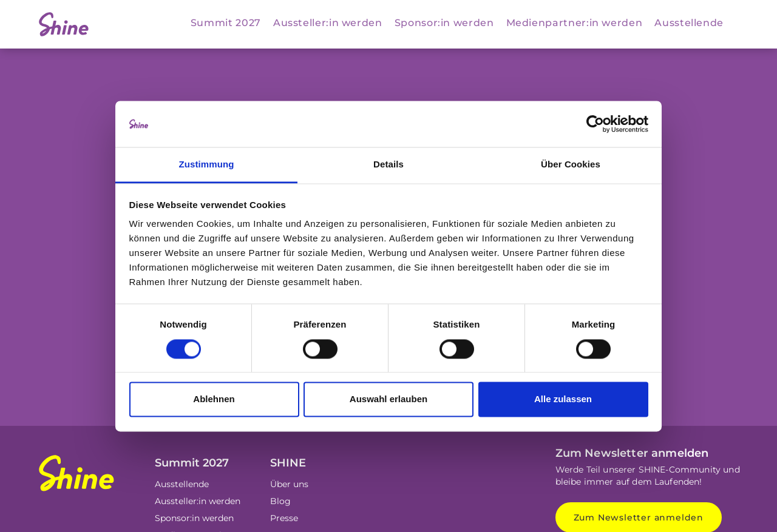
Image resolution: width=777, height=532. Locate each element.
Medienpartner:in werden (575, 23)
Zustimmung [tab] (207, 165)
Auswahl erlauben (388, 399)
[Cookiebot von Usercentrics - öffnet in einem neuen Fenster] (595, 124)
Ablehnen (214, 399)
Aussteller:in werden (328, 23)
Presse (284, 518)
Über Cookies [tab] (571, 165)
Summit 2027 (226, 23)
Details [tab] (388, 165)
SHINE (288, 463)
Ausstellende (689, 23)
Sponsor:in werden (444, 23)
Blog (280, 501)
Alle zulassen (563, 399)
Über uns (289, 484)
